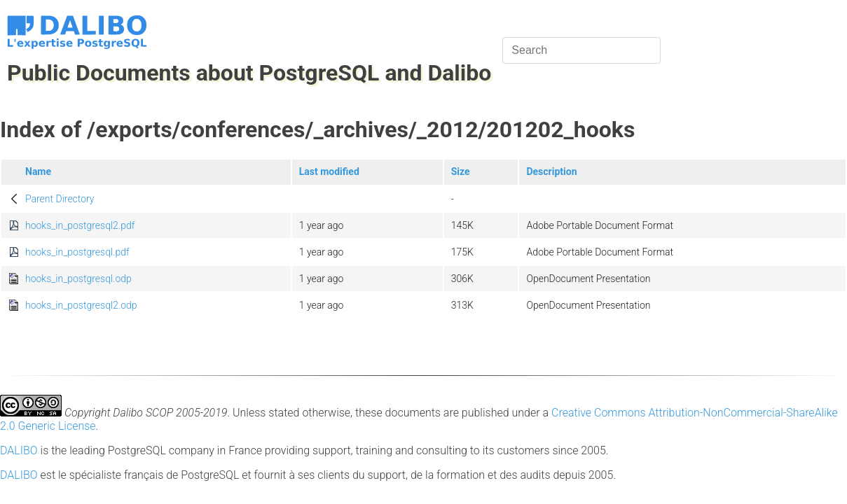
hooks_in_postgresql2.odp (81, 305)
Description (551, 171)
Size (461, 171)
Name (38, 171)
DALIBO (19, 450)
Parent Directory (60, 199)
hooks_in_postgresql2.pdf (80, 225)
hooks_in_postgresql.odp (78, 279)
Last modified (329, 171)
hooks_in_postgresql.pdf (77, 252)
